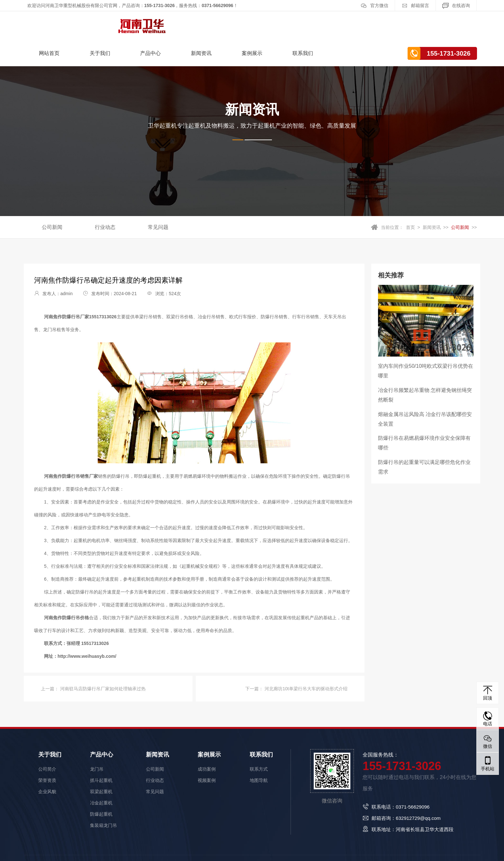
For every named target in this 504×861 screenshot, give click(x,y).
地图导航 (259, 751)
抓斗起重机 (101, 751)
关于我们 (176, 24)
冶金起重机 (101, 773)
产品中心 (227, 24)
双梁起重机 (101, 762)
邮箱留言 (415, 6)
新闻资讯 (277, 24)
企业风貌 (47, 762)
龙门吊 (97, 739)
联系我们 (379, 24)
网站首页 (125, 24)
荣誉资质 (47, 751)
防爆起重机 (101, 784)
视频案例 (207, 751)
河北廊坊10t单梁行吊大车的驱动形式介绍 (305, 659)
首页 (410, 198)
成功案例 (207, 739)
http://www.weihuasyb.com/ (87, 627)
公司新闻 (52, 198)
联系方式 (259, 739)
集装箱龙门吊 (104, 796)
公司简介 (47, 739)
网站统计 (9, 856)
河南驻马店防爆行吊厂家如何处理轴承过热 (102, 659)
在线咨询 (456, 6)
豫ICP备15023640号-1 (212, 843)
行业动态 (105, 198)
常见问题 (158, 198)
